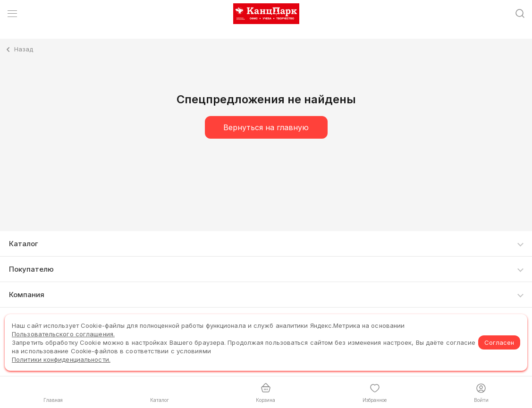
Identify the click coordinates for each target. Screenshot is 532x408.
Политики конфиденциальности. (61, 359)
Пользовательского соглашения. (63, 334)
